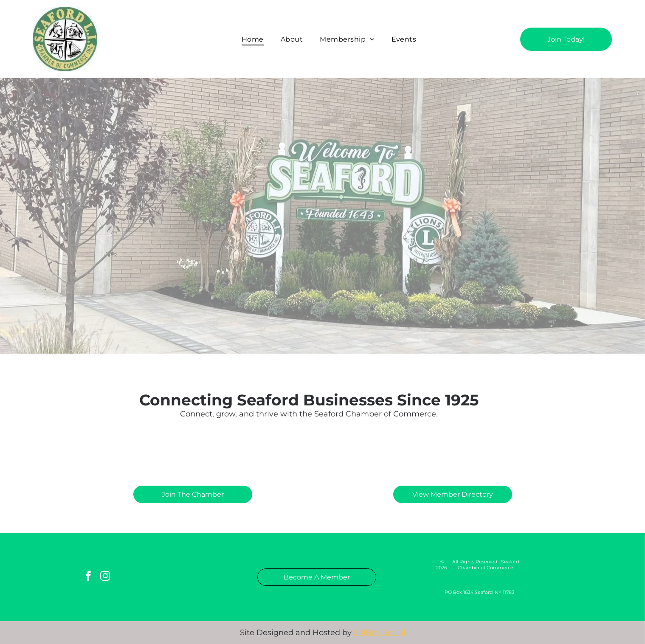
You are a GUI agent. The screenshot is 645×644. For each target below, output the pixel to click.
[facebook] (88, 577)
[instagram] (105, 577)
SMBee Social (380, 633)
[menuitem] (253, 39)
